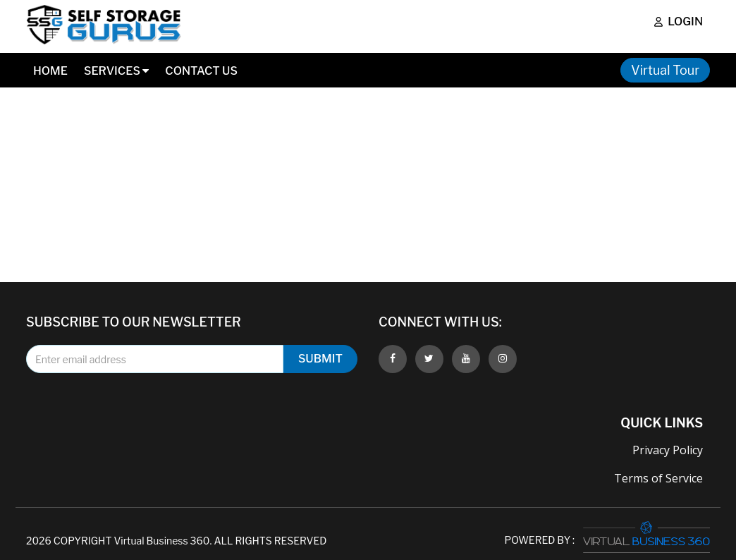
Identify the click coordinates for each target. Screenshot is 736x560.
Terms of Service (658, 478)
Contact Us (201, 71)
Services (116, 71)
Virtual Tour (665, 70)
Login (679, 22)
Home (50, 71)
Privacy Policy (668, 450)
